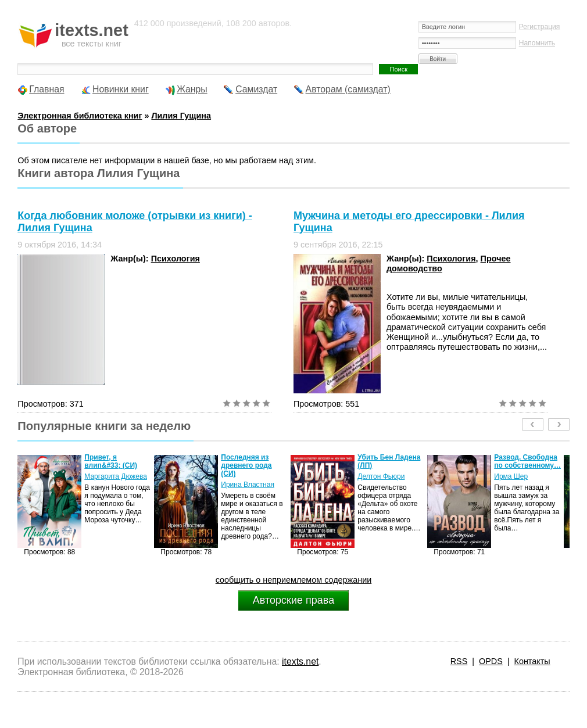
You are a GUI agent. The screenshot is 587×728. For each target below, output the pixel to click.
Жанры (192, 89)
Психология (176, 259)
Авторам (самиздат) (348, 89)
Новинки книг (121, 89)
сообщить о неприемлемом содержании (294, 580)
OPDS (491, 661)
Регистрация (540, 27)
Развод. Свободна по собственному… (527, 461)
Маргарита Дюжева (116, 476)
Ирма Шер (511, 476)
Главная (46, 89)
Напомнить (537, 43)
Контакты (532, 661)
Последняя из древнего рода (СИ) (246, 465)
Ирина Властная (248, 485)
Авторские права (293, 600)
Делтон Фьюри (381, 476)
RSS (459, 661)
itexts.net (300, 661)
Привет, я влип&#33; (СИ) (111, 461)
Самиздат (256, 89)
